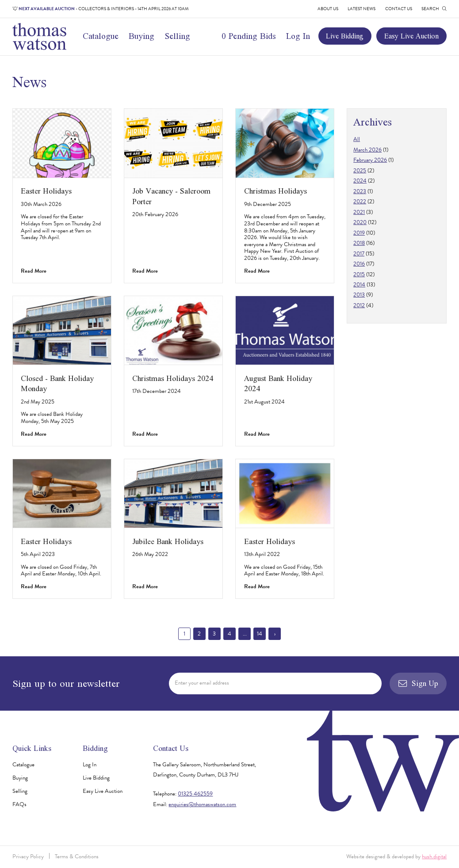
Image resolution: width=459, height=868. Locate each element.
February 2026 (370, 160)
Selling (178, 36)
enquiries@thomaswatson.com (202, 804)
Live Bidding (345, 36)
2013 (359, 295)
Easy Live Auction (411, 36)
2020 (360, 222)
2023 (360, 191)
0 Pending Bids (249, 36)
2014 (359, 285)
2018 (359, 243)
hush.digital (434, 857)
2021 (359, 212)
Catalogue (101, 36)
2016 (359, 264)
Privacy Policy (28, 857)
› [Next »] (275, 634)
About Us (328, 9)
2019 (359, 233)
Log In (298, 36)
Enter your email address (202, 683)
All (357, 139)
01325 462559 (195, 794)
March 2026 (367, 150)
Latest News (361, 9)
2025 (360, 171)
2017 (359, 254)
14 (260, 634)
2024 (360, 181)
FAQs (19, 804)
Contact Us (399, 9)
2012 (359, 305)
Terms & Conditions (77, 857)
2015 (359, 274)
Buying (142, 36)
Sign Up (418, 683)
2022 (360, 202)
